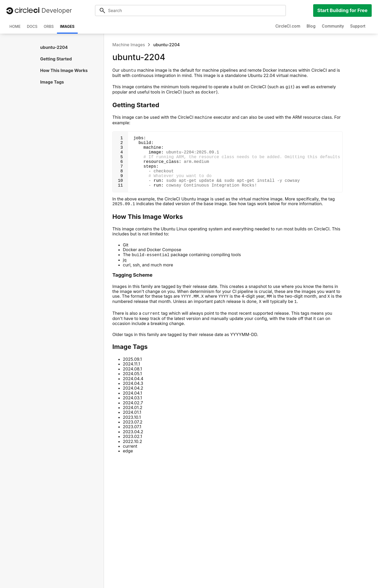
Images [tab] (67, 26)
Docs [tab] (32, 26)
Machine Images (129, 45)
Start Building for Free (342, 10)
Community (333, 26)
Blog (311, 26)
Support (358, 26)
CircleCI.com (288, 26)
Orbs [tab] (49, 26)
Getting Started (56, 59)
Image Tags (52, 82)
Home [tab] (15, 26)
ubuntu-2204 (54, 47)
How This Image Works (64, 70)
